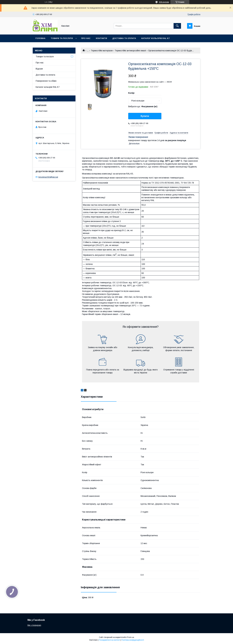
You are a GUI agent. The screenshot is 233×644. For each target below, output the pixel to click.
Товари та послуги (62, 38)
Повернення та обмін (46, 81)
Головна (40, 38)
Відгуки (39, 69)
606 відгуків (164, 2)
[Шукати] (177, 26)
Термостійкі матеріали (102, 51)
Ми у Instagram (34, 625)
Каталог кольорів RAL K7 (155, 38)
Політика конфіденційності (133, 640)
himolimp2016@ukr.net (48, 177)
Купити (145, 116)
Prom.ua (131, 637)
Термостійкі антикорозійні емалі (130, 51)
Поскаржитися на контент (109, 640)
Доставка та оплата (124, 38)
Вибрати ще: (143, 106)
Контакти (101, 38)
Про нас (86, 38)
